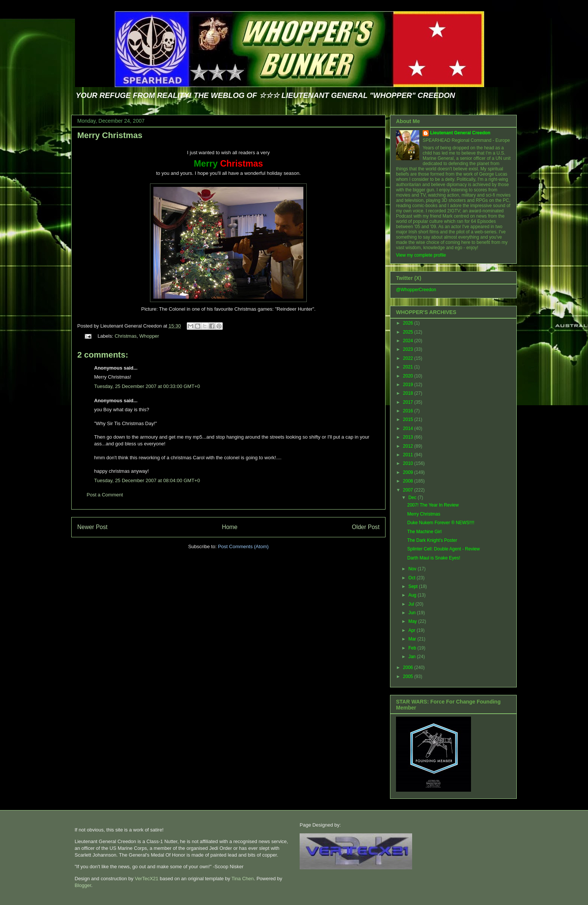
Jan (413, 657)
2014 (409, 428)
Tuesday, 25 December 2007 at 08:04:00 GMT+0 (147, 480)
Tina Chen (243, 879)
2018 (409, 393)
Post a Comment (105, 495)
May (413, 621)
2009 (409, 472)
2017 (409, 402)
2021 (409, 367)
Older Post (366, 527)
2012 (409, 446)
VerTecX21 (146, 879)
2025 (409, 332)
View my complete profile (421, 255)
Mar (413, 639)
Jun (413, 613)
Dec (413, 498)
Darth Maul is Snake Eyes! (434, 558)
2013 (409, 437)
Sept (414, 586)
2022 (409, 358)
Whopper (149, 336)
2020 (409, 376)
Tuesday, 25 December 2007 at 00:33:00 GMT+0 (147, 386)
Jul (412, 604)
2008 (409, 481)
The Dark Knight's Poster (432, 540)
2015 (409, 419)
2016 (409, 411)
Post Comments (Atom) (243, 546)
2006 (409, 667)
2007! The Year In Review (433, 505)
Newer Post (92, 527)
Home (230, 527)
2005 (409, 676)
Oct (412, 578)
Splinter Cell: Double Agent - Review (443, 549)
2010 (409, 463)
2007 (409, 490)
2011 (409, 455)
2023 (409, 349)
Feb (413, 648)
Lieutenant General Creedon (460, 133)
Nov (413, 569)
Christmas (126, 336)
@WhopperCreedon (416, 290)
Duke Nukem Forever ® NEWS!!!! (441, 523)
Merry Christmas (110, 135)
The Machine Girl (424, 532)
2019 (409, 385)
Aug (413, 595)
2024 (409, 341)
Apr (412, 630)
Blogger (83, 885)
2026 (409, 323)
